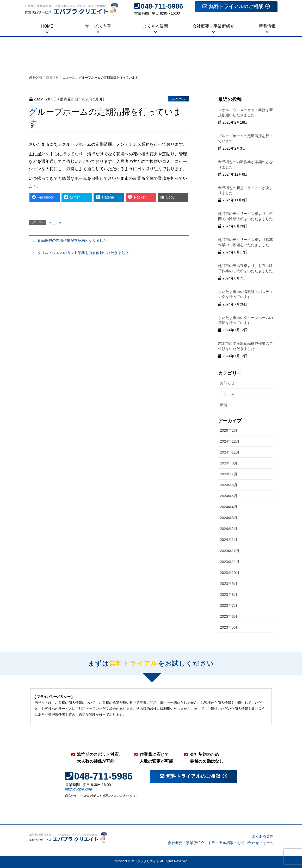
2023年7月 (229, 605)
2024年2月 (229, 529)
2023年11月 (230, 562)
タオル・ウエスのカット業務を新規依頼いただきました (83, 253)
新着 (224, 405)
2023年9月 (229, 584)
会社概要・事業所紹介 (186, 843)
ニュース (178, 99)
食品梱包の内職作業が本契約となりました (72, 240)
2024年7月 (229, 474)
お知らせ (227, 383)
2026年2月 (229, 430)
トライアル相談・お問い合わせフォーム (241, 843)
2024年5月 (229, 496)
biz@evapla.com (79, 789)
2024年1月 (229, 540)
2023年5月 (229, 627)
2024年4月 (229, 507)
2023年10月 (230, 573)
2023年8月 (229, 595)
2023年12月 (230, 551)
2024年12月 (230, 441)
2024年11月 (230, 452)
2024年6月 (229, 485)
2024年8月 (229, 463)
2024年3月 (229, 518)
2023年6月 (229, 616)
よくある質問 (263, 836)
